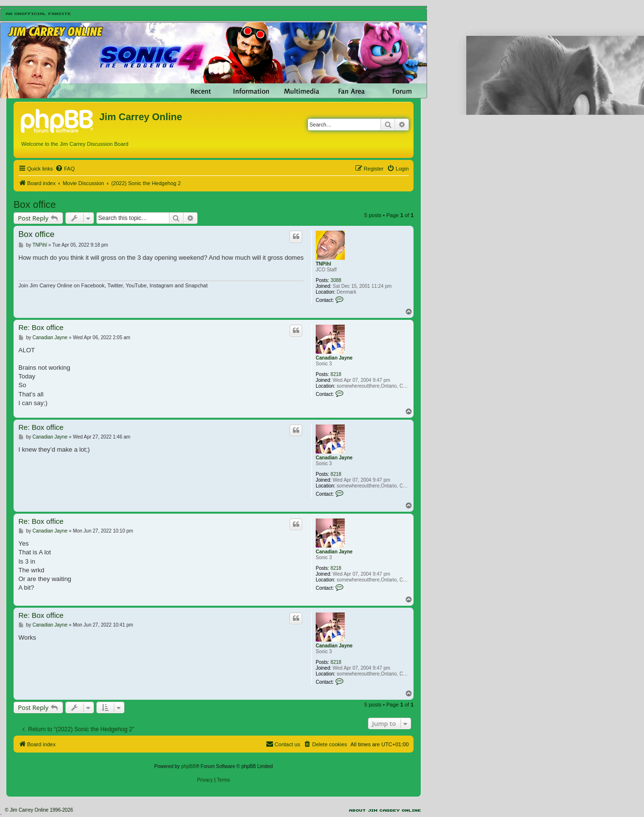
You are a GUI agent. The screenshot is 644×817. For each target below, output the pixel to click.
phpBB (188, 766)
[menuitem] (65, 169)
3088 (336, 280)
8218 (336, 374)
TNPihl (323, 264)
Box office (35, 204)
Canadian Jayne (334, 358)
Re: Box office (41, 327)
